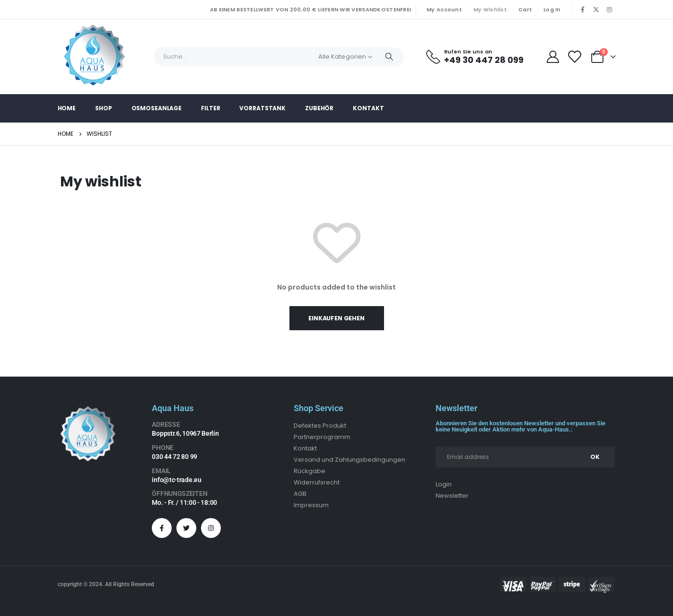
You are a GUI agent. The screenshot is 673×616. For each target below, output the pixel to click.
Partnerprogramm (322, 437)
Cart (525, 9)
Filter (210, 108)
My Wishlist (490, 9)
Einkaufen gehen (336, 318)
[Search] (389, 57)
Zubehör (319, 108)
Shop (104, 108)
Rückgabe (310, 471)
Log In (552, 9)
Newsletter (452, 496)
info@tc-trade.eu (176, 480)
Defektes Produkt (320, 426)
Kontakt (368, 108)
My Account (444, 9)
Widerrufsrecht (317, 482)
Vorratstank (262, 108)
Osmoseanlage (157, 108)
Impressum (311, 505)
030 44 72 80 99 (175, 457)
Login (444, 484)
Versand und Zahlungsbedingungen (350, 460)
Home (67, 108)
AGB (300, 494)
